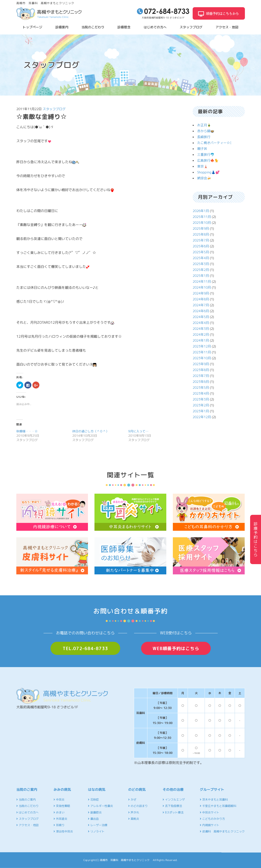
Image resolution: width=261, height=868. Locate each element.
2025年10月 (202, 223)
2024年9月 (201, 293)
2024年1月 (201, 340)
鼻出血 (93, 819)
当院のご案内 (26, 800)
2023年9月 (201, 364)
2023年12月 (202, 346)
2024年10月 (202, 287)
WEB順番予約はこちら (176, 648)
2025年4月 (201, 258)
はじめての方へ (155, 27)
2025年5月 (201, 252)
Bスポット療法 (173, 812)
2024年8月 (201, 299)
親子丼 (202, 149)
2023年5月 (201, 388)
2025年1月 (201, 276)
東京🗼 (203, 166)
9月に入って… (138, 431)
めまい (59, 812)
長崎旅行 (204, 137)
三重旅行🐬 (206, 155)
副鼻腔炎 (95, 812)
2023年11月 (202, 352)
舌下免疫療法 (172, 806)
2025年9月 (201, 229)
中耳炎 (59, 800)
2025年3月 (201, 264)
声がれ (134, 812)
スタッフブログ (191, 27)
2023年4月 (201, 393)
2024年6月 (201, 311)
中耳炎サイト (210, 812)
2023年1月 (201, 411)
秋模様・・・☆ (27, 431)
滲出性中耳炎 (63, 831)
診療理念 (124, 27)
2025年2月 (201, 270)
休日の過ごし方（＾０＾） (91, 431)
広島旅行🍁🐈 (208, 160)
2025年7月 (201, 240)
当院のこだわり (93, 27)
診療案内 (62, 27)
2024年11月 (202, 282)
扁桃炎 (134, 819)
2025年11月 (202, 217)
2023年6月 (201, 382)
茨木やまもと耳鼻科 (214, 800)
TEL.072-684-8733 (85, 648)
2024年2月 (201, 335)
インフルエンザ (174, 800)
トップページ (32, 27)
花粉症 (93, 800)
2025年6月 (201, 246)
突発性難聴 (62, 806)
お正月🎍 (204, 125)
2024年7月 (201, 305)
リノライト (96, 831)
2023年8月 (201, 370)
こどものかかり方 (212, 819)
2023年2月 (201, 405)
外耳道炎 (60, 819)
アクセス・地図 (227, 27)
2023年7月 (201, 376)
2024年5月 (201, 317)
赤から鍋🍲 (206, 131)
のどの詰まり (138, 806)
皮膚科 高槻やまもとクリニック (222, 831)
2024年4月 (201, 323)
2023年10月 (202, 358)
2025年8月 (201, 234)
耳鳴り (59, 825)
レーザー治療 (98, 825)
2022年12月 (202, 417)
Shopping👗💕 (208, 172)
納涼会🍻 (204, 178)
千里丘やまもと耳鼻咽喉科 (218, 806)
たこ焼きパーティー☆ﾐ (214, 143)
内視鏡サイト (210, 825)
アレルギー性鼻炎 (100, 806)
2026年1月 (201, 211)
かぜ (132, 800)
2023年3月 (201, 399)
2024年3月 (201, 329)
